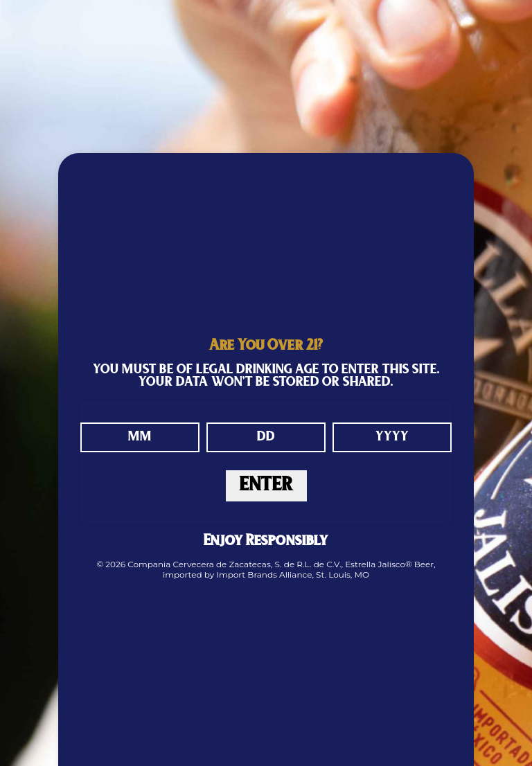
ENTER (266, 486)
